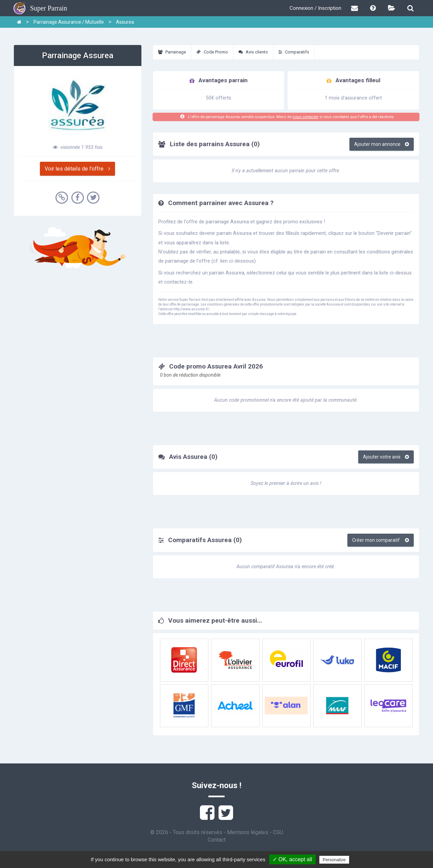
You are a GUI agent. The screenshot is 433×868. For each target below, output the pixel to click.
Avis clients (253, 52)
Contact (217, 840)
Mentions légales (248, 832)
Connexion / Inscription (315, 8)
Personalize (334, 860)
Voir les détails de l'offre (77, 169)
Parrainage (172, 52)
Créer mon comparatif (381, 540)
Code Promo (212, 52)
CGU (278, 832)
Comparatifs (294, 52)
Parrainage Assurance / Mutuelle (69, 22)
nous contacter (305, 117)
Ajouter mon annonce (382, 144)
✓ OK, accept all (292, 859)
